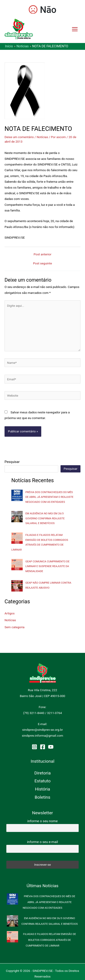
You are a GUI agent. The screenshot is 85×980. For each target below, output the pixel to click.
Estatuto (42, 781)
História (42, 789)
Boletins (42, 797)
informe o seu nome (43, 821)
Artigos (10, 613)
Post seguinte (42, 264)
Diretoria (42, 773)
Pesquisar (12, 462)
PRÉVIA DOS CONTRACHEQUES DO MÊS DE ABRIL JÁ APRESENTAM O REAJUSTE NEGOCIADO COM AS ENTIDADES (49, 497)
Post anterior (42, 254)
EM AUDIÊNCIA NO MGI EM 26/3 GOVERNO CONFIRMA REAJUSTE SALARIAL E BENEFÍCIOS (45, 518)
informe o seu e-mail (42, 842)
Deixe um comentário (19, 137)
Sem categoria (15, 627)
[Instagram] (34, 747)
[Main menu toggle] (75, 29)
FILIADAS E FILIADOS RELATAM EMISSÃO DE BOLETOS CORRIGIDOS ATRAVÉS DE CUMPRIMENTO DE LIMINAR (50, 940)
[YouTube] (51, 747)
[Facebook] (43, 747)
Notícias (42, 137)
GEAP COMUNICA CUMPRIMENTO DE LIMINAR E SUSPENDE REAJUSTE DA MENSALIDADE (47, 566)
